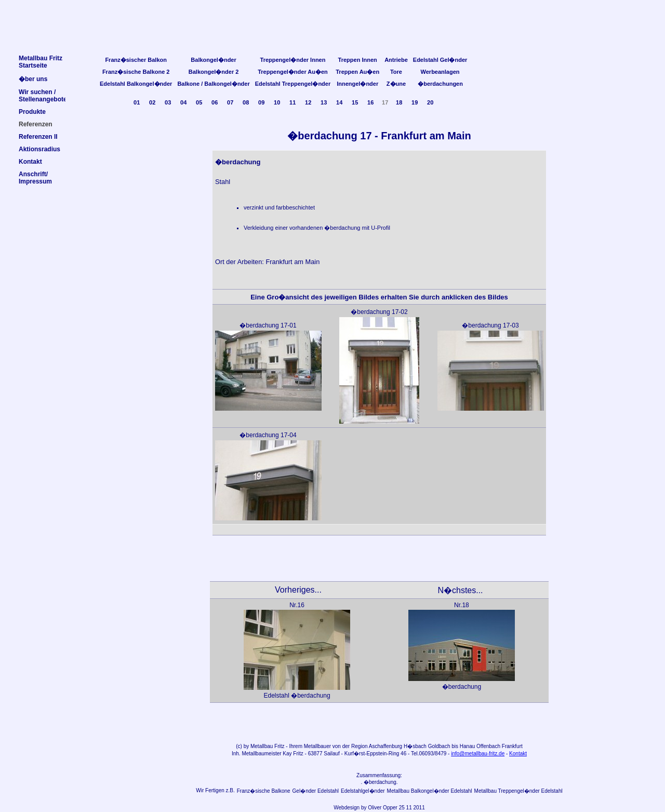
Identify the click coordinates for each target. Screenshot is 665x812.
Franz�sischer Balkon (136, 60)
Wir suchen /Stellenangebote (43, 96)
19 (415, 102)
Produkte (32, 112)
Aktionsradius (39, 149)
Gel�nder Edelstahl (316, 791)
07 (230, 102)
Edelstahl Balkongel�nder (136, 84)
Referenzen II (38, 137)
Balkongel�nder (213, 60)
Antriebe (396, 60)
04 (183, 102)
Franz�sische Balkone (264, 791)
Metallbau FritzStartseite (41, 62)
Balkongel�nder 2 (214, 72)
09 (261, 102)
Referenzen (36, 124)
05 (199, 102)
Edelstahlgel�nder (363, 791)
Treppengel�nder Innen (293, 60)
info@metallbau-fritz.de (478, 754)
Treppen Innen (358, 60)
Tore (396, 72)
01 (137, 102)
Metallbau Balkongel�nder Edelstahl (430, 791)
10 (277, 102)
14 (339, 102)
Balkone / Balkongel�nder (213, 84)
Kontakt (518, 754)
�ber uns (33, 79)
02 (152, 102)
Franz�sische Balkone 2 (136, 72)
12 (308, 102)
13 (324, 102)
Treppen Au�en (357, 72)
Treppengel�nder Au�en (293, 72)
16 (370, 102)
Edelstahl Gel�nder (440, 60)
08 (246, 102)
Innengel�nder (357, 84)
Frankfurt (512, 746)
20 (430, 102)
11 (292, 102)
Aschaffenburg (385, 746)
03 (168, 102)
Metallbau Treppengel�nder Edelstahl (518, 791)
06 (215, 102)
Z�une (396, 84)
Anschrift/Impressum (35, 178)
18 (399, 102)
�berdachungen (440, 84)
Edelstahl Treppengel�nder (293, 84)
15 (355, 102)
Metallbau (262, 746)
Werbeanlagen (440, 72)
